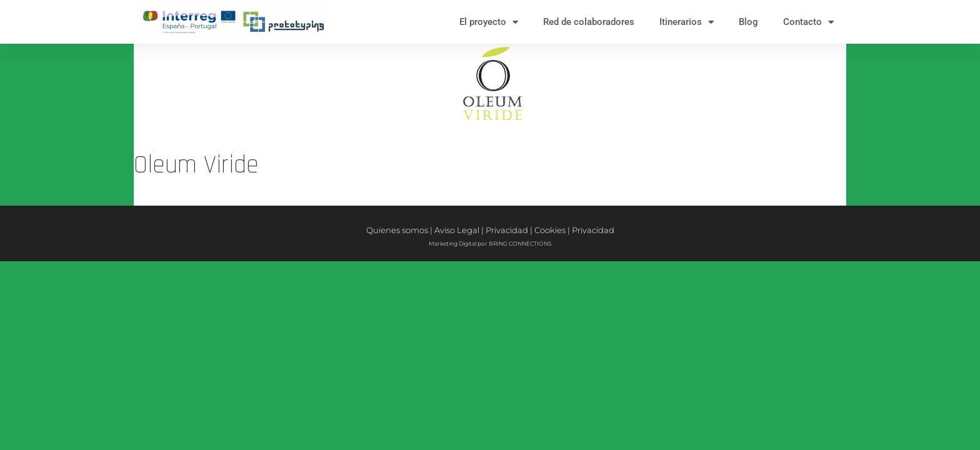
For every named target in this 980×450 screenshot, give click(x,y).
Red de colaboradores (589, 22)
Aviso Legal (457, 230)
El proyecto (489, 22)
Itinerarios (687, 22)
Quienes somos (397, 230)
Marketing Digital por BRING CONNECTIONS (490, 243)
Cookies (550, 230)
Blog (748, 22)
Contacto (808, 22)
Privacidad (507, 230)
